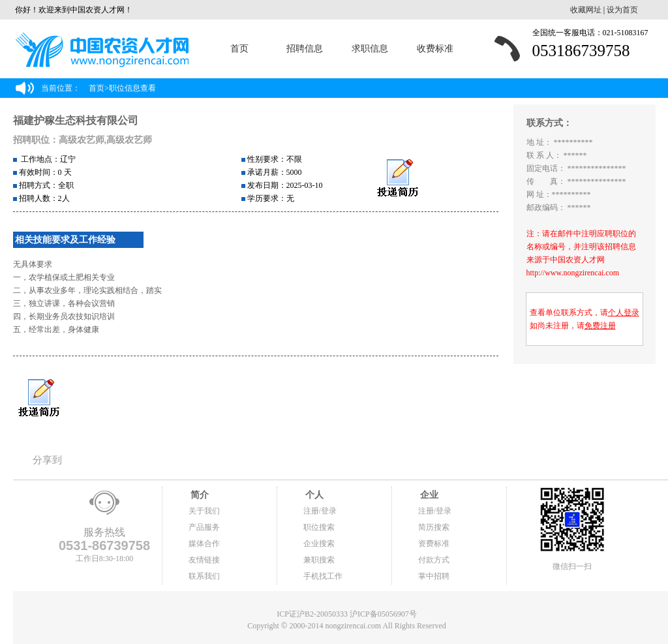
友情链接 (204, 560)
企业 (429, 495)
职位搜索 (319, 527)
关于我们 (204, 511)
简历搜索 (434, 527)
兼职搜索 (319, 560)
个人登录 (624, 313)
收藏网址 (586, 10)
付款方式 (434, 560)
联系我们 (204, 576)
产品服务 (204, 527)
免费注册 (600, 326)
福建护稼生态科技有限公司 (76, 120)
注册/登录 (320, 511)
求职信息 (370, 49)
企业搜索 (319, 544)
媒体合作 (204, 544)
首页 (239, 49)
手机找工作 (323, 576)
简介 (199, 495)
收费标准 (435, 49)
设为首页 (622, 10)
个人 (314, 495)
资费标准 (434, 544)
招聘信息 (305, 49)
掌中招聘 (434, 576)
